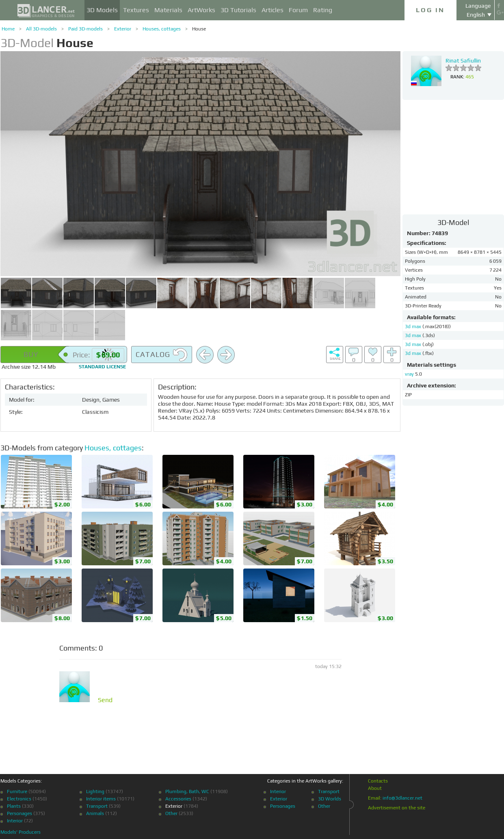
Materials (168, 10)
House (199, 29)
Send (105, 700)
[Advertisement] (453, 157)
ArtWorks (201, 10)
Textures (136, 10)
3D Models (102, 10)
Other (171, 813)
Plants (14, 806)
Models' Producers (21, 832)
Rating (323, 10)
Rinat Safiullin (463, 61)
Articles (273, 10)
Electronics (19, 799)
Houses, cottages (162, 29)
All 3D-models (41, 29)
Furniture (17, 791)
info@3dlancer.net (402, 798)
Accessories (178, 799)
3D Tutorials (238, 10)
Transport (97, 806)
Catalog (162, 355)
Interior (15, 821)
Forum (298, 10)
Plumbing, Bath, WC (187, 791)
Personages (19, 813)
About (375, 788)
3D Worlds (330, 799)
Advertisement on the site (397, 808)
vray (409, 374)
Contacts (378, 781)
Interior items (101, 799)
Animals (95, 813)
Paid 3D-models (85, 29)
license (102, 367)
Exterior (123, 29)
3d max (414, 327)
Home (8, 29)
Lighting (95, 791)
